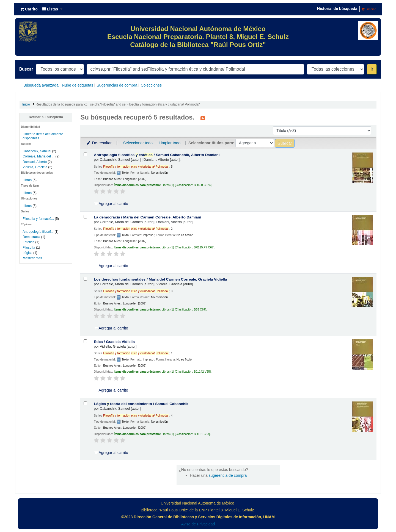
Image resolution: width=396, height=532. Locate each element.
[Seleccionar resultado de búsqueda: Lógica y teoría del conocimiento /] (85, 403)
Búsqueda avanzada (41, 85)
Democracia (31, 237)
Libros (27, 180)
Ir (372, 69)
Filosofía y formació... (38, 219)
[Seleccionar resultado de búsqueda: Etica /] (85, 341)
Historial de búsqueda (337, 9)
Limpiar (369, 9)
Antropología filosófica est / (157, 155)
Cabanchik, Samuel (37, 151)
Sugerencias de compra (117, 85)
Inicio (26, 104)
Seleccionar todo (138, 143)
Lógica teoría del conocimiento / (141, 404)
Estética (28, 242)
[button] (29, 9)
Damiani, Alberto (35, 162)
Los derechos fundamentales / (160, 279)
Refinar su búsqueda (46, 117)
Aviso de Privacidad (198, 524)
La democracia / (147, 217)
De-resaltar (99, 143)
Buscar (26, 69)
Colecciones (151, 85)
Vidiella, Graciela (35, 167)
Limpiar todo (170, 143)
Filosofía (29, 248)
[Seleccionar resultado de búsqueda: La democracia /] (85, 217)
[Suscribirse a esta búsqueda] (203, 118)
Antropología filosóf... (38, 232)
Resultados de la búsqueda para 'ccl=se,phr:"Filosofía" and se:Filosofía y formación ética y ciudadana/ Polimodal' (118, 104)
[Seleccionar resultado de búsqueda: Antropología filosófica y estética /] (85, 154)
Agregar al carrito (111, 204)
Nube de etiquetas (78, 85)
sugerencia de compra (228, 475)
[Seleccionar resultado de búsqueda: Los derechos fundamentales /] (85, 279)
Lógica (27, 253)
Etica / (114, 342)
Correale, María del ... (38, 156)
